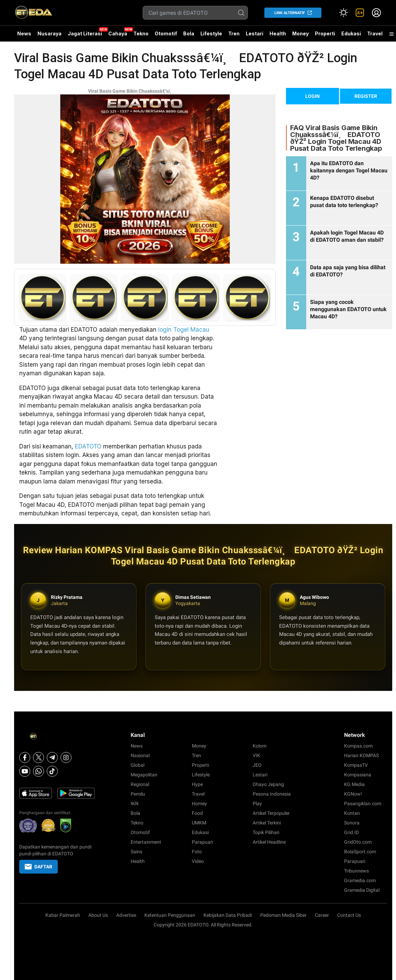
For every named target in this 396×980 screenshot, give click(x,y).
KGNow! (353, 794)
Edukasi (351, 33)
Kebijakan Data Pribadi (228, 915)
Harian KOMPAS (361, 755)
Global (137, 765)
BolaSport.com (360, 852)
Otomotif (166, 33)
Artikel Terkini (267, 823)
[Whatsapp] (38, 771)
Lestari (255, 36)
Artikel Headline (269, 842)
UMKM (199, 823)
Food (197, 813)
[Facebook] (25, 757)
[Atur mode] (343, 13)
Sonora (352, 823)
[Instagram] (66, 757)
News (24, 33)
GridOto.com (358, 842)
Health (278, 33)
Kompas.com (358, 746)
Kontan (352, 813)
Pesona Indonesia (272, 794)
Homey (199, 804)
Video (198, 861)
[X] (38, 757)
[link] (360, 13)
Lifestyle (211, 33)
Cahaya (118, 33)
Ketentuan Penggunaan (170, 915)
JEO (257, 765)
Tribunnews (356, 871)
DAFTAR (38, 867)
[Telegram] (52, 757)
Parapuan (202, 842)
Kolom (260, 746)
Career (322, 915)
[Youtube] (25, 771)
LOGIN (312, 96)
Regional (140, 784)
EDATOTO (88, 446)
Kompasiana (358, 775)
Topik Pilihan (266, 832)
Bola (189, 33)
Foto (197, 852)
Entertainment (146, 842)
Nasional (140, 755)
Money (300, 33)
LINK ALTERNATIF (290, 13)
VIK (256, 755)
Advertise (126, 915)
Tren (234, 33)
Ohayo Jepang (268, 784)
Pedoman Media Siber (283, 915)
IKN (135, 804)
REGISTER (366, 96)
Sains (136, 852)
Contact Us (349, 915)
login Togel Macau (184, 330)
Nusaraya (49, 33)
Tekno (141, 33)
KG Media (354, 784)
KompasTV (356, 765)
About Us (98, 915)
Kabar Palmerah (63, 915)
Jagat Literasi (85, 33)
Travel (375, 33)
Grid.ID (351, 832)
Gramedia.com (360, 880)
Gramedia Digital (362, 890)
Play (257, 804)
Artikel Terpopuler (271, 813)
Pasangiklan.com (363, 804)
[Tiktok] (52, 771)
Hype (197, 784)
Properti (325, 33)
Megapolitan (144, 775)
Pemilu (138, 794)
